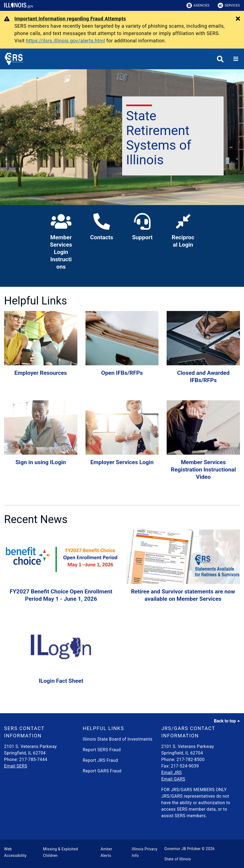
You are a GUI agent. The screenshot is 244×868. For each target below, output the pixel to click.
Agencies (198, 5)
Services (229, 5)
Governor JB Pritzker (183, 849)
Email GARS (173, 779)
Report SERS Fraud (102, 750)
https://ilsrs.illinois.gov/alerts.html (65, 41)
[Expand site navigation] (236, 59)
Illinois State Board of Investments (118, 739)
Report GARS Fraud (102, 771)
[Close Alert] (238, 19)
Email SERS (16, 766)
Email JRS (171, 773)
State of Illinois (178, 859)
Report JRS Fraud (100, 760)
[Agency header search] (220, 59)
